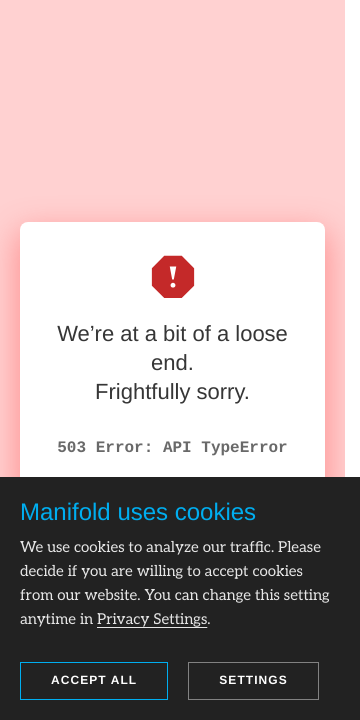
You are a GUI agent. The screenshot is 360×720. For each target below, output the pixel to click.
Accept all (94, 680)
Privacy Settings (152, 620)
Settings (253, 680)
